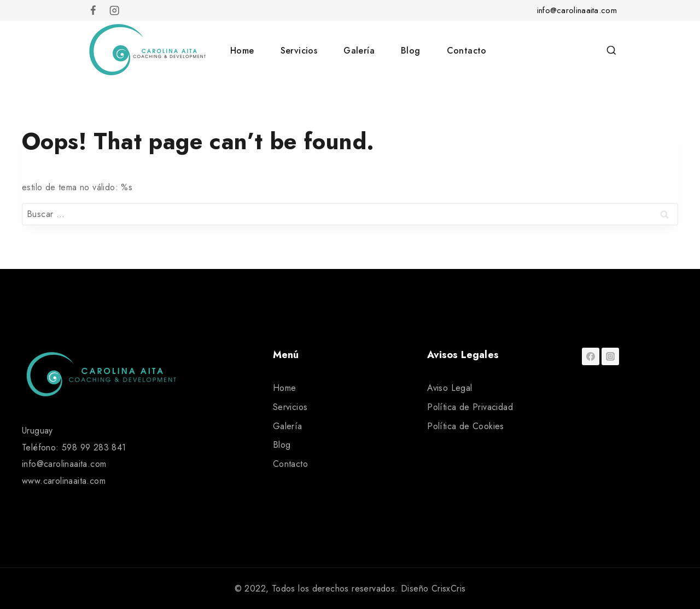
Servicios (299, 51)
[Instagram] (115, 11)
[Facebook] (93, 11)
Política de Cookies (466, 426)
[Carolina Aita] (147, 50)
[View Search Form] (611, 51)
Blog (411, 51)
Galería (359, 51)
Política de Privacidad (470, 407)
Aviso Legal (450, 388)
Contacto (467, 51)
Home (242, 51)
